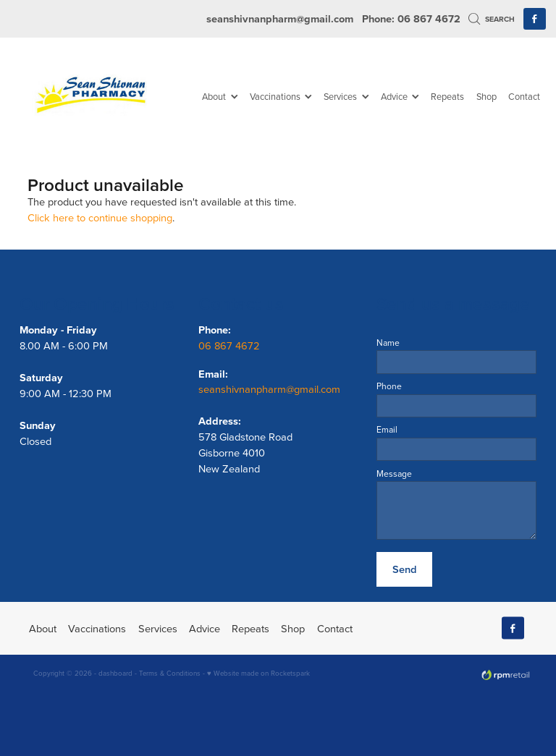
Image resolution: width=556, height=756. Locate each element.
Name (388, 343)
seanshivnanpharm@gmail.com (280, 18)
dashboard (115, 673)
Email (387, 430)
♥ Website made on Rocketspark (258, 673)
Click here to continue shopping (100, 217)
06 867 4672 (231, 345)
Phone (389, 386)
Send (404, 569)
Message (394, 474)
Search (492, 19)
